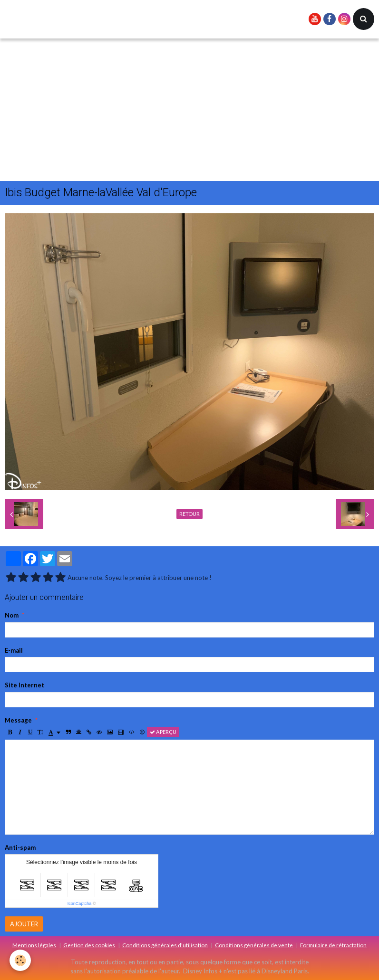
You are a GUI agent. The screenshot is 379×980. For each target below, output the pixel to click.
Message (18, 720)
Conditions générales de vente (254, 945)
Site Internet (24, 685)
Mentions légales (34, 945)
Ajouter (24, 924)
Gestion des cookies (89, 945)
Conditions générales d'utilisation (165, 945)
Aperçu (163, 732)
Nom (12, 615)
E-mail (14, 650)
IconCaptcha (80, 904)
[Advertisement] (189, 110)
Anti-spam (20, 847)
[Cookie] (20, 960)
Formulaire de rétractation (333, 945)
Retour (189, 514)
